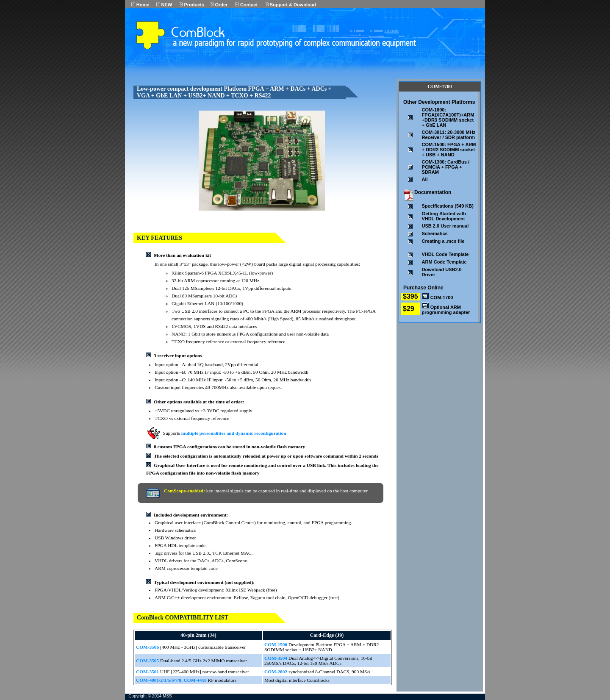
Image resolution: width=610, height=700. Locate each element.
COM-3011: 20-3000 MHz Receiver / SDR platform (449, 135)
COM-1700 (438, 297)
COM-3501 (148, 672)
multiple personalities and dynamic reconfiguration (234, 433)
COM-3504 (276, 658)
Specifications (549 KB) (448, 206)
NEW (164, 5)
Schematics (435, 233)
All (425, 179)
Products (191, 5)
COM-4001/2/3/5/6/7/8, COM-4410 (171, 680)
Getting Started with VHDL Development (444, 216)
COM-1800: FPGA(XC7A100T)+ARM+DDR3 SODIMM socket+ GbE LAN (448, 117)
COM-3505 (148, 661)
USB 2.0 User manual (445, 226)
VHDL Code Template (445, 254)
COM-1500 (276, 644)
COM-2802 (276, 672)
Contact (246, 5)
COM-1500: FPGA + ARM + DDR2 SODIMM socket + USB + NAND (449, 150)
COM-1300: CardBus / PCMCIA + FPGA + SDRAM (446, 167)
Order (219, 5)
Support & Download (290, 5)
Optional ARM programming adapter (446, 310)
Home (140, 5)
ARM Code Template (444, 262)
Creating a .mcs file (443, 241)
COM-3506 (148, 647)
